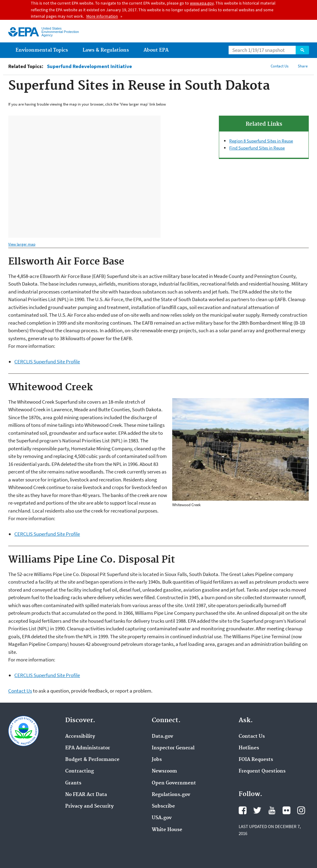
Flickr (287, 810)
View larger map (22, 244)
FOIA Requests (256, 760)
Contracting (80, 771)
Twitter (257, 810)
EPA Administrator (88, 748)
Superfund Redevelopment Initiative (89, 66)
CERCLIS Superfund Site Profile (47, 362)
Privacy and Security (89, 806)
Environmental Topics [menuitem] (42, 50)
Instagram (301, 810)
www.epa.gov (202, 3)
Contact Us (280, 66)
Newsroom (164, 771)
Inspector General (173, 748)
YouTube (272, 810)
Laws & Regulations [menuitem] (106, 50)
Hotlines (249, 748)
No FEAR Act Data (86, 795)
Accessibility (80, 737)
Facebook (243, 810)
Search (302, 50)
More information (102, 16)
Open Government (174, 783)
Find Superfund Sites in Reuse (257, 148)
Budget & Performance (92, 760)
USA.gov (162, 818)
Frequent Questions (262, 771)
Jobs (157, 760)
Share (303, 66)
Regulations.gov (171, 795)
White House (167, 830)
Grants (73, 783)
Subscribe (163, 806)
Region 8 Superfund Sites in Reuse (261, 141)
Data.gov (162, 737)
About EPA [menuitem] (156, 50)
